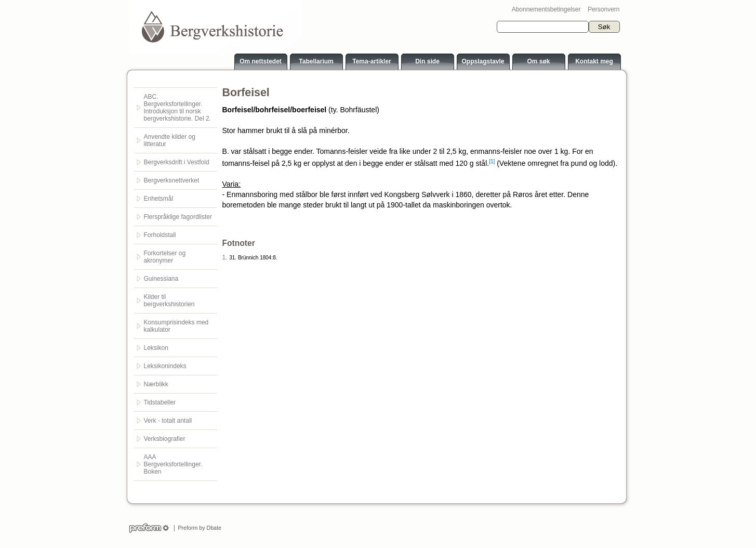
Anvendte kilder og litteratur (170, 140)
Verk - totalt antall (168, 421)
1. (225, 257)
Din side (427, 61)
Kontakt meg (594, 61)
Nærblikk (156, 384)
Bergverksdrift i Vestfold (177, 162)
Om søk (538, 61)
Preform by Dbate (198, 528)
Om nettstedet (261, 61)
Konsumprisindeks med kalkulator (176, 326)
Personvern (604, 9)
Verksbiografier (165, 439)
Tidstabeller (160, 402)
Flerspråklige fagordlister (178, 217)
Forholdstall (160, 235)
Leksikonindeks (165, 366)
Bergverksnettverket (172, 180)
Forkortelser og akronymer (165, 257)
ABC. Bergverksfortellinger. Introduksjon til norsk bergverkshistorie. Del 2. (177, 108)
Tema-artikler (372, 61)
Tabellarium (316, 61)
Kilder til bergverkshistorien (169, 301)
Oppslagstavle (483, 61)
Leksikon (156, 348)
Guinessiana (161, 279)
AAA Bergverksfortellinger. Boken (173, 464)
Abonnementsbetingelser (546, 9)
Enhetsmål (159, 199)
